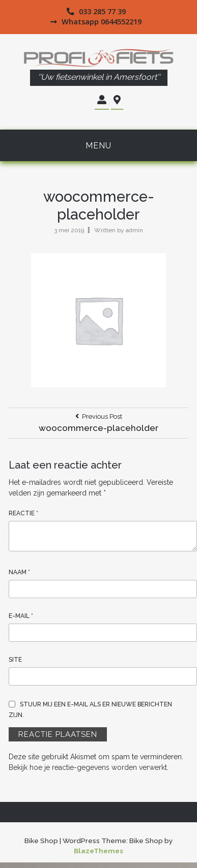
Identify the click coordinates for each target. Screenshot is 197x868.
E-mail (21, 616)
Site (15, 660)
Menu (99, 146)
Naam (19, 572)
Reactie (23, 513)
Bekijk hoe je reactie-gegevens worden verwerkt (88, 767)
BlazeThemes (99, 851)
